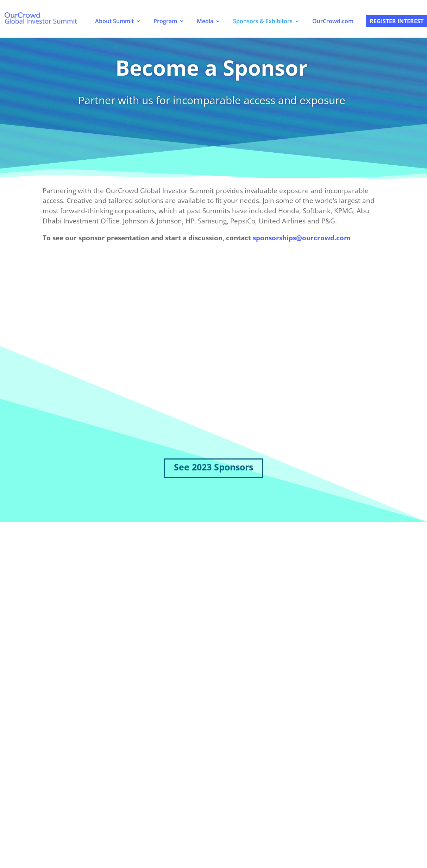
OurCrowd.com (333, 21)
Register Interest (397, 21)
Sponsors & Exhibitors (263, 21)
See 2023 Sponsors (213, 467)
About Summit (114, 21)
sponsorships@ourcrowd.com (302, 238)
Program (165, 21)
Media (205, 21)
